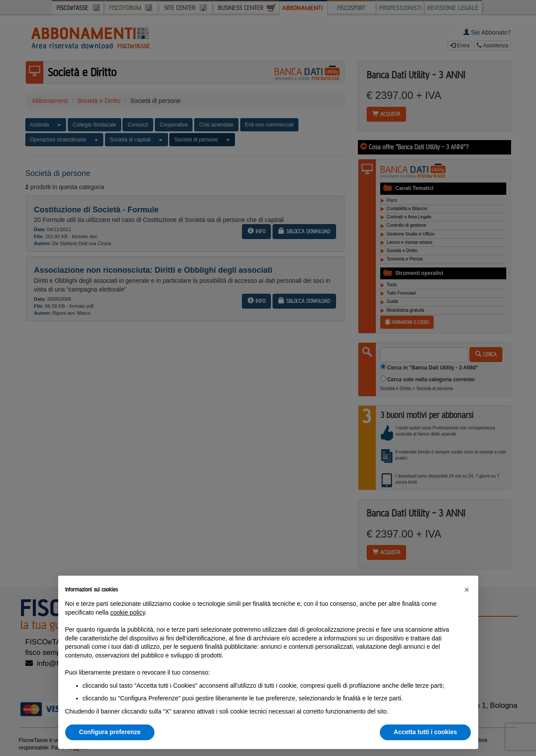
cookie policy (128, 612)
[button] (467, 590)
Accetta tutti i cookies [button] (426, 732)
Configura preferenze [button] (110, 732)
